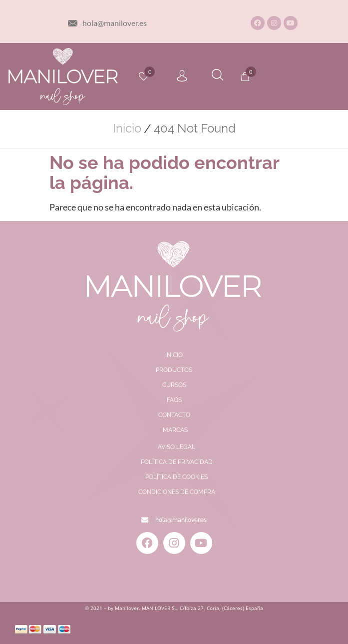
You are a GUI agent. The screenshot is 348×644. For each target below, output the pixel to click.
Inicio (127, 128)
